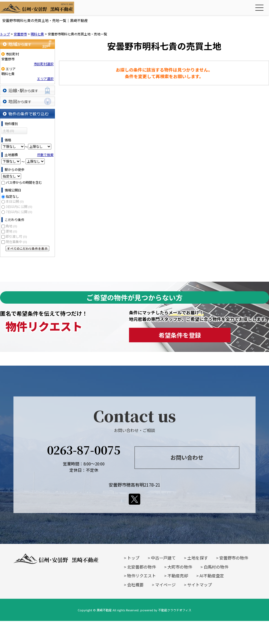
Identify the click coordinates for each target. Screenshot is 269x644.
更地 (11, 231)
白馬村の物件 (216, 567)
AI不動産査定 (212, 576)
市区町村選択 (44, 64)
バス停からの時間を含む (24, 182)
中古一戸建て (163, 558)
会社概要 (135, 585)
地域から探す (27, 44)
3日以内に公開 (19, 206)
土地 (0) (8, 131)
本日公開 (15, 201)
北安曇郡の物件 (141, 567)
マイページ (165, 585)
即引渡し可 (16, 236)
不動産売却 (178, 576)
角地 (11, 226)
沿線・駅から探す (27, 90)
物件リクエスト (141, 576)
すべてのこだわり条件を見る (27, 248)
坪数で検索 (45, 155)
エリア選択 (45, 79)
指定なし (12, 196)
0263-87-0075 (84, 450)
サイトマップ (200, 585)
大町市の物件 (180, 567)
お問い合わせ (187, 457)
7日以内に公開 (19, 212)
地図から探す (27, 101)
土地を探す (197, 558)
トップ (133, 558)
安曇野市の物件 (234, 558)
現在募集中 (16, 241)
